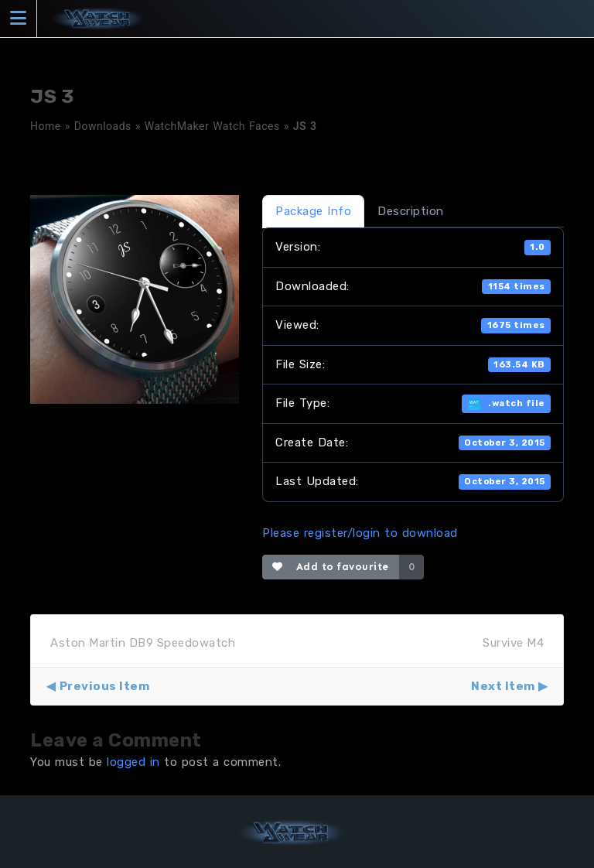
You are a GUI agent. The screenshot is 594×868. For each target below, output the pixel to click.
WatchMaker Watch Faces (212, 126)
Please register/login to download (360, 533)
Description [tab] (411, 211)
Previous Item (105, 686)
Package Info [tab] (313, 211)
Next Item (503, 686)
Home (46, 126)
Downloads (103, 126)
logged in (133, 762)
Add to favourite (331, 567)
